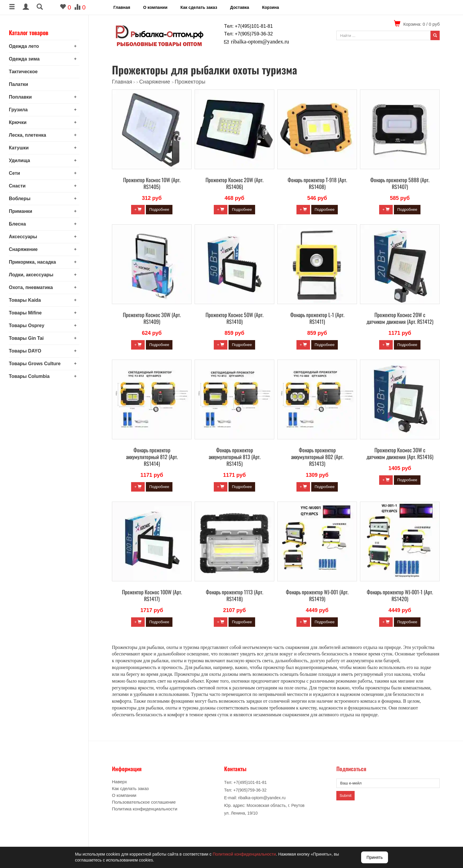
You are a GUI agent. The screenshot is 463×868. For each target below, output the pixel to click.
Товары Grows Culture (35, 364)
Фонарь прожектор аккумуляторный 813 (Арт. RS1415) (235, 457)
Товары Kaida (25, 300)
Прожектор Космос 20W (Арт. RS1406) (234, 183)
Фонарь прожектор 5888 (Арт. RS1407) (400, 183)
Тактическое (23, 72)
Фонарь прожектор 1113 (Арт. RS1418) (234, 595)
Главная (122, 7)
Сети (14, 173)
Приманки (21, 211)
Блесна (17, 224)
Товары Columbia (29, 376)
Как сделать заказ (199, 7)
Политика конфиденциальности (145, 809)
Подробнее (159, 209)
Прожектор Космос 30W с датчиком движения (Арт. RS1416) (400, 453)
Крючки (18, 122)
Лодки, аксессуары (31, 275)
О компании (155, 7)
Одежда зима (24, 59)
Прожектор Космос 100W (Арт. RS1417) (152, 595)
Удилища (19, 160)
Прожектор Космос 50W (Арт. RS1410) (234, 318)
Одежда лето (24, 46)
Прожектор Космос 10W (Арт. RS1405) (152, 183)
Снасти (17, 186)
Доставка (239, 7)
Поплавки (20, 97)
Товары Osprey (27, 325)
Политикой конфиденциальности (244, 854)
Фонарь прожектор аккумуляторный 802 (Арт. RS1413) (317, 457)
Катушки (19, 148)
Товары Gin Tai (26, 338)
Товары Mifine (25, 313)
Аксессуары (23, 237)
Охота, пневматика (31, 287)
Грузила (18, 110)
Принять (375, 857)
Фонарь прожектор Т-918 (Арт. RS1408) (317, 183)
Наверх (119, 782)
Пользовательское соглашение (144, 802)
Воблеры (20, 199)
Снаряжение (23, 249)
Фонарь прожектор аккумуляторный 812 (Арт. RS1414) (152, 457)
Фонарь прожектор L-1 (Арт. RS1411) (317, 318)
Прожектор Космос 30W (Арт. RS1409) (152, 318)
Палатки (18, 84)
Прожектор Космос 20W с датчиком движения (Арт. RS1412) (400, 318)
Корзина (270, 7)
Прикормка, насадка (32, 262)
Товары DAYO (25, 351)
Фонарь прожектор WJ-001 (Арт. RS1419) (317, 595)
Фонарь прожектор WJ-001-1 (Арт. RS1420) (400, 595)
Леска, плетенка (27, 135)
